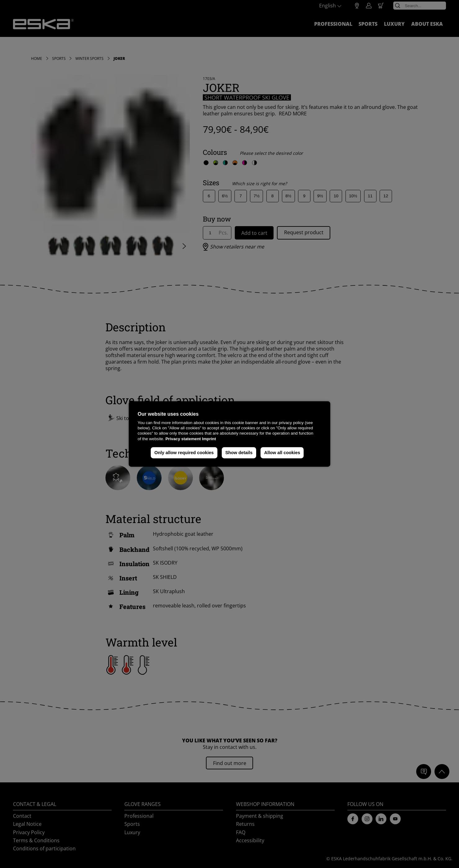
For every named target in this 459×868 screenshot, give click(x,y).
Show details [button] (239, 453)
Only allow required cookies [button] (184, 453)
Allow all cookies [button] (282, 453)
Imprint (209, 439)
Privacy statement (183, 439)
